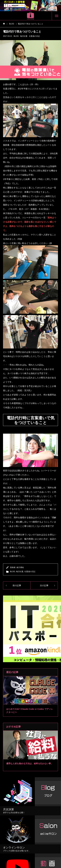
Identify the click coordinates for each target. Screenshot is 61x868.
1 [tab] (27, 701)
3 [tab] (32, 701)
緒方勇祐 (20, 567)
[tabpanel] (30, 696)
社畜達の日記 (34, 36)
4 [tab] (35, 701)
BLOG (16, 36)
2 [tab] (29, 701)
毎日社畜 (24, 36)
